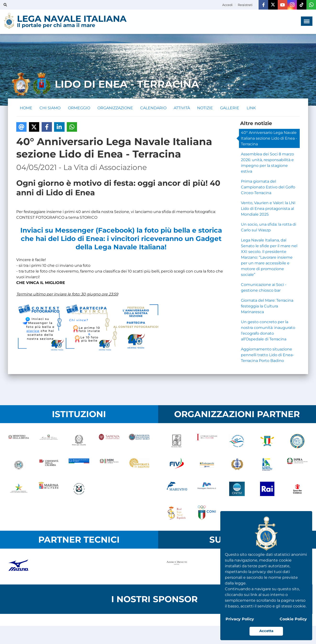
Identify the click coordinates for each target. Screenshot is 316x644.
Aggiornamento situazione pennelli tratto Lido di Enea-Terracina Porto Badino (267, 355)
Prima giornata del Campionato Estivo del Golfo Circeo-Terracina (268, 187)
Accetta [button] (266, 631)
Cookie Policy (293, 619)
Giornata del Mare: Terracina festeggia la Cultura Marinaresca (267, 306)
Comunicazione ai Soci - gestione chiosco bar (264, 288)
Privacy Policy (240, 619)
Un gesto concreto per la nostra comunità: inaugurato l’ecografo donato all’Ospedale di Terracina (268, 331)
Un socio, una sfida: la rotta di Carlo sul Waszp (269, 227)
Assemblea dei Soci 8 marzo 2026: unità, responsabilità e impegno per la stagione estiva (267, 163)
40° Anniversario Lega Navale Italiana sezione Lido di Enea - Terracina (269, 139)
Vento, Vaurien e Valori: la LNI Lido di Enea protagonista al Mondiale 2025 (268, 209)
